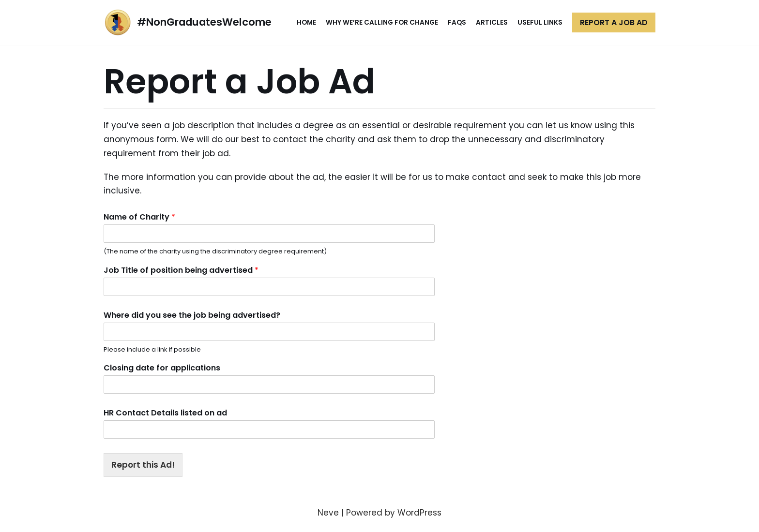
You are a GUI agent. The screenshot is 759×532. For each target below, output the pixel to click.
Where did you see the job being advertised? (192, 316)
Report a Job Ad (614, 22)
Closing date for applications (162, 368)
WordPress (419, 513)
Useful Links (540, 22)
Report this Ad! (143, 465)
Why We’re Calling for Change (382, 22)
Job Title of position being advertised (181, 271)
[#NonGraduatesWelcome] (188, 22)
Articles (492, 22)
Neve (328, 513)
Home (306, 22)
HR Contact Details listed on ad (165, 413)
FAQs (457, 22)
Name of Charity (139, 217)
